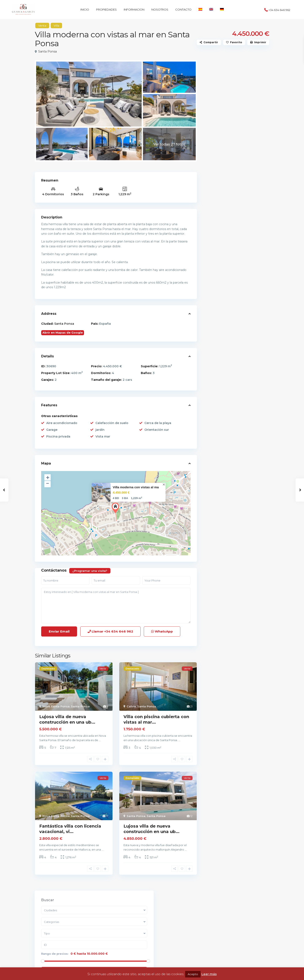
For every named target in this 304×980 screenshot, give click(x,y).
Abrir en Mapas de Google (63, 332)
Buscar (236, 143)
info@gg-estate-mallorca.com (64, 937)
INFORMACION (134, 9)
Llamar (110, 631)
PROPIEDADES (106, 9)
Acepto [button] (193, 974)
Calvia (131, 706)
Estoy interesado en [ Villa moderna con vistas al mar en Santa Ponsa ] (116, 606)
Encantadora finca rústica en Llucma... (246, 183)
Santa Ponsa (47, 51)
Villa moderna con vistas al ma (136, 487)
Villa (56, 26)
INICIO (85, 9)
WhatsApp (162, 631)
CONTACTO (183, 9)
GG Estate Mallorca (55, 944)
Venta (42, 26)
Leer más (209, 974)
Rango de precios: (223, 123)
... (100, 740)
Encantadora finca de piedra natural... (246, 224)
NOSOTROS (160, 9)
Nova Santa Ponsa (56, 706)
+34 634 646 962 (279, 10)
